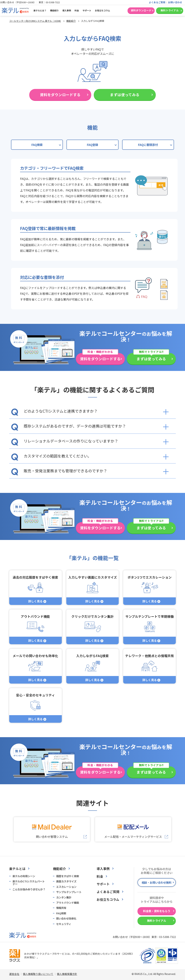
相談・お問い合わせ (157, 882)
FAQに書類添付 (148, 145)
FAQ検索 (37, 145)
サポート (87, 10)
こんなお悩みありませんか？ (29, 889)
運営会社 (14, 974)
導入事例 (67, 10)
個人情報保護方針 (67, 974)
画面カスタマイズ (66, 881)
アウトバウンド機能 (68, 903)
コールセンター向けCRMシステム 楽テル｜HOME (35, 21)
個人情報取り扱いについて (38, 974)
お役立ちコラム (102, 10)
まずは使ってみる (125, 95)
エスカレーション (66, 887)
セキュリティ (64, 924)
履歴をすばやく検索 (68, 876)
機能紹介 (54, 10)
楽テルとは (17, 869)
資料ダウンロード (141, 10)
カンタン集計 (64, 897)
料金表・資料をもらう (157, 911)
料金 (77, 10)
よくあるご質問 (157, 2)
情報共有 (61, 908)
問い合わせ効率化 (66, 918)
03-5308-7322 (53, 2)
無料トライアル (170, 10)
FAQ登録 (92, 145)
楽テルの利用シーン (24, 876)
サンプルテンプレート (69, 892)
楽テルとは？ (40, 10)
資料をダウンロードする (60, 95)
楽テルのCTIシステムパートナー (29, 883)
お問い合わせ (175, 2)
